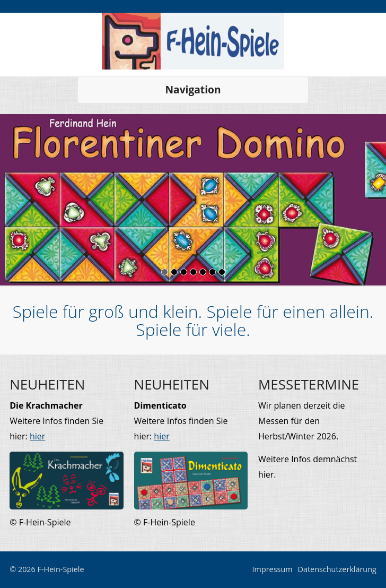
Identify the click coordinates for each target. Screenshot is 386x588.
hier (37, 436)
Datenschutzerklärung (337, 569)
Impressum (273, 569)
